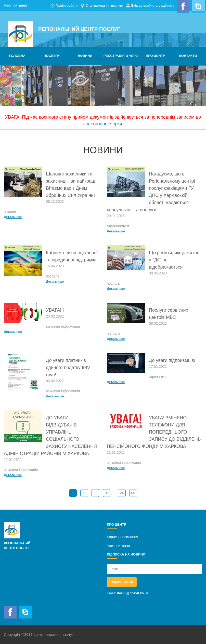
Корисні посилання (122, 537)
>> (133, 493)
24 (122, 493)
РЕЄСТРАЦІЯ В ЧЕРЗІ (121, 56)
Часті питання (15, 5)
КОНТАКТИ (188, 56)
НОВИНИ (85, 56)
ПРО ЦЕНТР (156, 56)
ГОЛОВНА (17, 56)
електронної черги (102, 124)
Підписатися (122, 582)
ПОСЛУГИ (51, 56)
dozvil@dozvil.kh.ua (133, 593)
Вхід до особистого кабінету (153, 5)
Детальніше (13, 217)
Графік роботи (67, 5)
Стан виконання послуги (104, 5)
